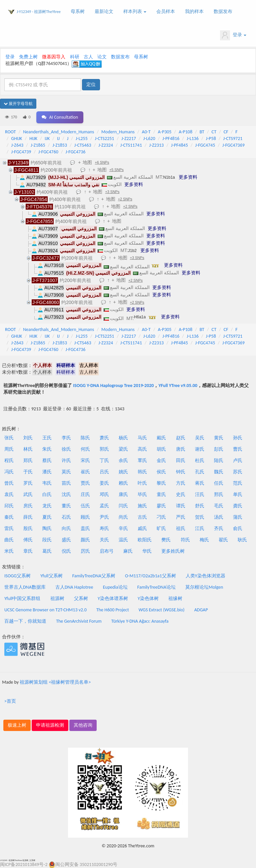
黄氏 (219, 438)
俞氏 (238, 528)
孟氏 (104, 506)
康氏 (123, 494)
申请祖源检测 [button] (50, 725)
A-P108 (185, 132)
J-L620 (149, 138)
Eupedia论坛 (115, 587)
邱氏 (9, 506)
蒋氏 (200, 483)
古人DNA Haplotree (74, 587)
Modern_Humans (118, 132)
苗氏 (66, 483)
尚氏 (123, 517)
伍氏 (85, 506)
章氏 (28, 551)
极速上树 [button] (17, 725)
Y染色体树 (148, 598)
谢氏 (200, 449)
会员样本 (166, 11)
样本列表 (135, 11)
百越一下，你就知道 (25, 621)
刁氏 (161, 517)
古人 (88, 57)
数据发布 (223, 11)
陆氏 (219, 460)
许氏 (66, 460)
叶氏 (142, 483)
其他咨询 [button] (83, 725)
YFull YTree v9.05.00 (178, 385)
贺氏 (200, 517)
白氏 (47, 494)
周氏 (9, 449)
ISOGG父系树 (17, 576)
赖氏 (123, 483)
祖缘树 (175, 598)
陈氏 (85, 438)
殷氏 (28, 528)
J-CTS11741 (131, 145)
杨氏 (123, 438)
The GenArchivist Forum (79, 621)
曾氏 (9, 483)
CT (214, 132)
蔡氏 (47, 460)
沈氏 (66, 494)
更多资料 (188, 177)
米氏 (9, 551)
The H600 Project (113, 610)
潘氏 (47, 472)
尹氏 (104, 517)
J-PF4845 (179, 145)
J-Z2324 (106, 145)
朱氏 (47, 449)
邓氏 (104, 494)
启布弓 (107, 551)
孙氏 (238, 438)
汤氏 (219, 517)
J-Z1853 (60, 145)
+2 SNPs (125, 199)
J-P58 (211, 138)
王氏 (47, 438)
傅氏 (28, 540)
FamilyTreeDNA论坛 (156, 587)
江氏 (200, 528)
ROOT (10, 132)
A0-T (146, 132)
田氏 (181, 460)
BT (202, 132)
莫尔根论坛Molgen (204, 587)
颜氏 (85, 540)
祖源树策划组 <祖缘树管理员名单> (55, 682)
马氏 (142, 438)
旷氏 (161, 528)
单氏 (238, 494)
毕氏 (142, 494)
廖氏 (161, 506)
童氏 (161, 494)
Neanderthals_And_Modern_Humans (58, 132)
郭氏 (104, 449)
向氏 (66, 528)
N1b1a (169, 177)
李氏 (66, 438)
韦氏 (47, 483)
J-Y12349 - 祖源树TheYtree (39, 12)
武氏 (28, 494)
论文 (102, 57)
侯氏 (161, 472)
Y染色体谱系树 (113, 598)
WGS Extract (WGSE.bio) (162, 610)
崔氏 (85, 472)
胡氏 (161, 449)
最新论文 (104, 11)
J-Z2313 (157, 145)
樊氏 (166, 540)
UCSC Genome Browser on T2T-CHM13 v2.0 (45, 610)
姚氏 (123, 472)
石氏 (66, 517)
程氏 (9, 460)
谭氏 (181, 506)
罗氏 (28, 483)
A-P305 (165, 132)
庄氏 (85, 494)
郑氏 (28, 460)
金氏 (161, 460)
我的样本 (194, 11)
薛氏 (28, 517)
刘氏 (28, 438)
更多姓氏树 (173, 551)
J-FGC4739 (21, 152)
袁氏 (9, 494)
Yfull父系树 (51, 576)
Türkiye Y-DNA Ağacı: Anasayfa (140, 621)
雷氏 (9, 528)
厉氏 (85, 551)
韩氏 (142, 472)
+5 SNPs (116, 170)
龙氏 (47, 506)
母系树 (78, 11)
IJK (47, 138)
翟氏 (223, 540)
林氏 (28, 449)
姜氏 (104, 483)
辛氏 (123, 528)
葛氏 (47, 551)
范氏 (238, 483)
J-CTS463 (83, 145)
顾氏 (85, 517)
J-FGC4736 (76, 152)
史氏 (181, 494)
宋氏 (85, 460)
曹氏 (238, 449)
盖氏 (85, 528)
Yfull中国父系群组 (22, 598)
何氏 (85, 449)
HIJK (33, 138)
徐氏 (66, 449)
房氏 (28, 506)
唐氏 (181, 449)
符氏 (185, 540)
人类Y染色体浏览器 (205, 576)
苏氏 (238, 472)
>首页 (10, 701)
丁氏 (104, 460)
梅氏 (204, 540)
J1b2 (132, 251)
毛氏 (219, 506)
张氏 (9, 438)
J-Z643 (17, 145)
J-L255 (82, 138)
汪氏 (200, 494)
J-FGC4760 (48, 152)
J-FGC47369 (233, 145)
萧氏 (104, 438)
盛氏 (66, 540)
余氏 (123, 460)
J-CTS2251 (105, 138)
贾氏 (85, 483)
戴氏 (161, 438)
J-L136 (193, 138)
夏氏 (47, 517)
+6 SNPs (102, 162)
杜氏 (200, 460)
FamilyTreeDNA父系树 (94, 576)
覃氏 (142, 460)
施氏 (142, 506)
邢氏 (219, 494)
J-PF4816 (171, 138)
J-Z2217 (129, 138)
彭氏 (219, 449)
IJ (58, 138)
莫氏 (66, 472)
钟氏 (181, 472)
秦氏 (9, 517)
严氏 (181, 517)
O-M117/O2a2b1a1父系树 (150, 576)
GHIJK (17, 138)
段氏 (47, 540)
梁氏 (123, 449)
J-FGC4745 (205, 145)
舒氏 (200, 506)
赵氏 (181, 438)
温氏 (123, 540)
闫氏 (123, 506)
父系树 (81, 598)
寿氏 (104, 528)
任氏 (219, 483)
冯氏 (9, 472)
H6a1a (140, 317)
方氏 (181, 483)
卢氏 (238, 460)
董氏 (66, 506)
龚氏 (238, 506)
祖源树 (57, 598)
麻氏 (128, 551)
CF (226, 132)
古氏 (142, 517)
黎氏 (161, 483)
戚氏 (142, 528)
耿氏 (242, 540)
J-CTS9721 (233, 138)
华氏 (147, 551)
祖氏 (181, 528)
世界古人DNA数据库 (25, 587)
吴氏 (200, 438)
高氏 (142, 449)
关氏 (104, 540)
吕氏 (104, 472)
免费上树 (28, 57)
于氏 (28, 472)
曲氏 (9, 540)
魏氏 (219, 472)
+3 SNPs (112, 192)
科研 (75, 57)
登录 (233, 35)
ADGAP (201, 610)
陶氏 (47, 528)
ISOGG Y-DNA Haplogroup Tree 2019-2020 (113, 385)
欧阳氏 (145, 540)
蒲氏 (238, 517)
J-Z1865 (38, 145)
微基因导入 (54, 57)
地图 (87, 162)
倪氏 (66, 551)
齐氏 (219, 528)
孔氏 (200, 472)
